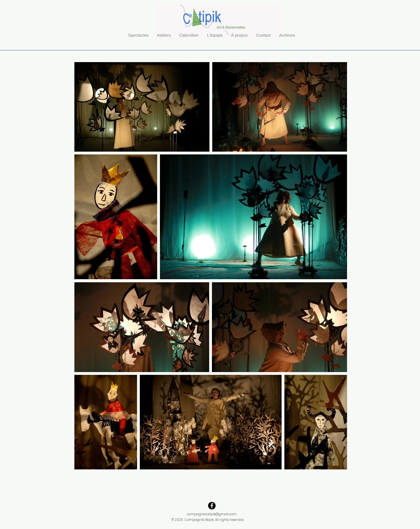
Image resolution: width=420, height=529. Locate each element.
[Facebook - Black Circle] (212, 506)
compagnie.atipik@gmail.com (212, 514)
